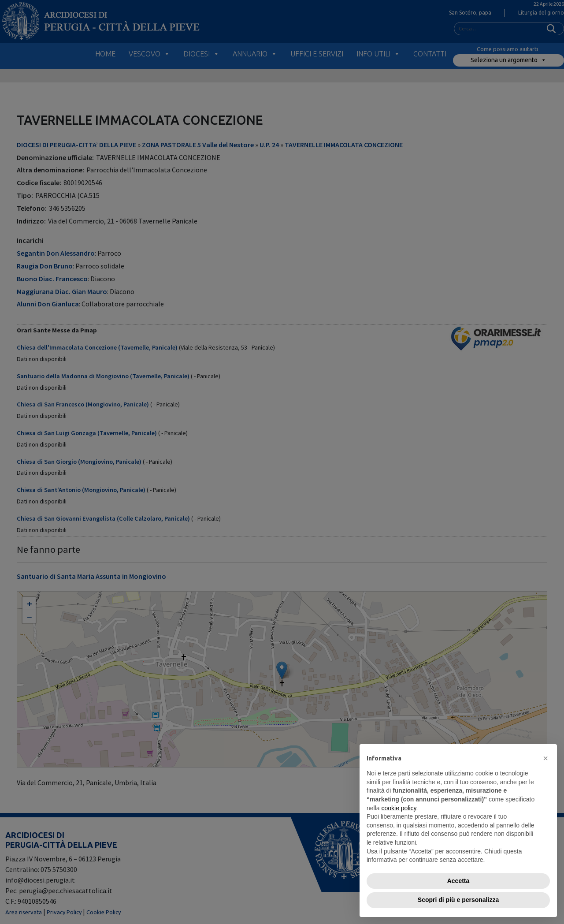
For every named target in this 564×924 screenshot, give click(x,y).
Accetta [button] (458, 881)
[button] (545, 758)
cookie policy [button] (399, 808)
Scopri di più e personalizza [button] (458, 900)
